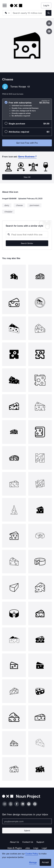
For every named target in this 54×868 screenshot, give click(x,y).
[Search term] (29, 13)
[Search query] (27, 235)
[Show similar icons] (49, 31)
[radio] (27, 109)
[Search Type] (7, 13)
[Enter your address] (27, 821)
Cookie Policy (32, 854)
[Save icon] (49, 23)
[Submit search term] (49, 13)
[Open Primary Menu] (5, 6)
